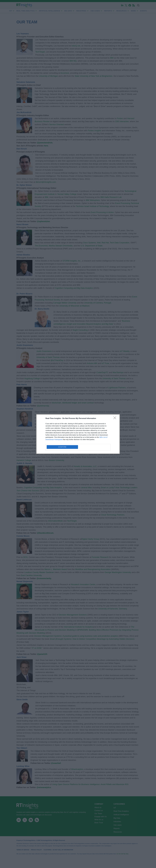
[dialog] (78, 434)
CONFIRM (62, 447)
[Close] (115, 419)
